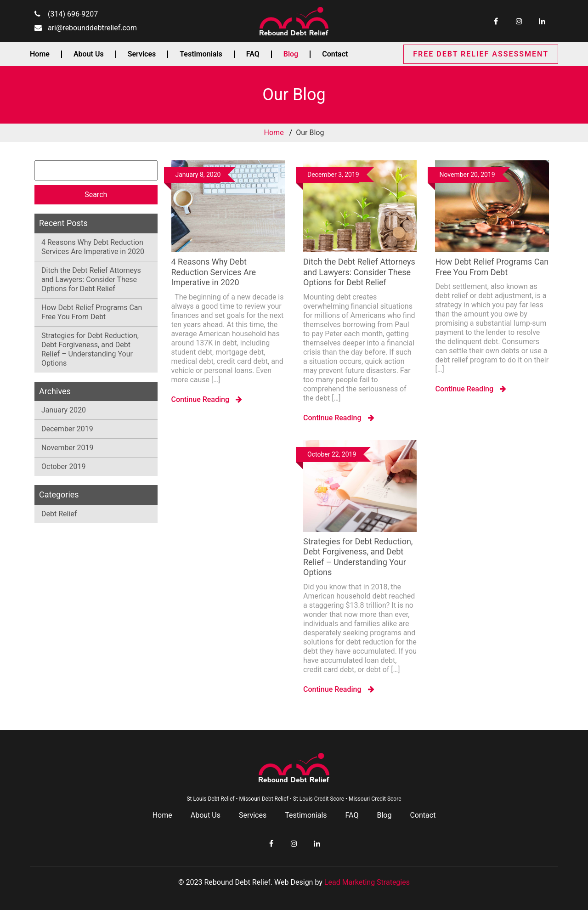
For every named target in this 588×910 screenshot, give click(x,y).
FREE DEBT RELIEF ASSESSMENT (481, 54)
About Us (89, 54)
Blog (291, 54)
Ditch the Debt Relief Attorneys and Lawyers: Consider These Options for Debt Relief (91, 280)
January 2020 (64, 410)
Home (40, 54)
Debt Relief (59, 514)
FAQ (253, 54)
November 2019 (67, 448)
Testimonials (201, 54)
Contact (335, 54)
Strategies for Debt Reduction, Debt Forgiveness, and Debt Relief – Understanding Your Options (90, 349)
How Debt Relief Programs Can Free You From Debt (92, 312)
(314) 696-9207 (73, 14)
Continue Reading (207, 399)
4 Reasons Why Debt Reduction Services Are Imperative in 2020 (93, 247)
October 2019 (63, 466)
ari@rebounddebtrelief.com (92, 28)
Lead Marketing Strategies (367, 882)
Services (142, 54)
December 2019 (67, 429)
